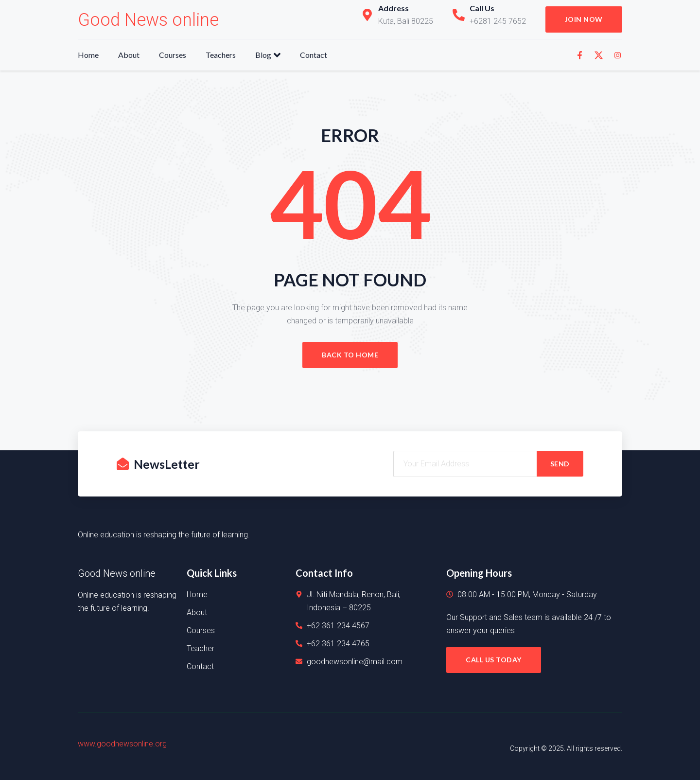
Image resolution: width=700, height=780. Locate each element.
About (129, 55)
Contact (314, 55)
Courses (173, 55)
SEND (560, 464)
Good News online (148, 20)
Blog (268, 55)
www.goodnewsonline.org (122, 744)
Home (88, 55)
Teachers (221, 55)
